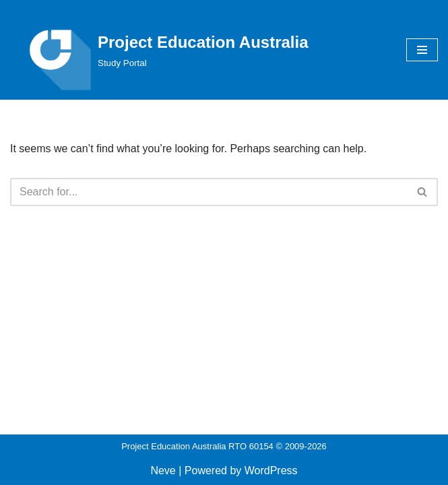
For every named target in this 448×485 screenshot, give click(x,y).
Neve (163, 471)
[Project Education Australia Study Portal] (159, 50)
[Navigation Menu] (422, 50)
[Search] (209, 192)
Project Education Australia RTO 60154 (197, 446)
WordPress (271, 471)
